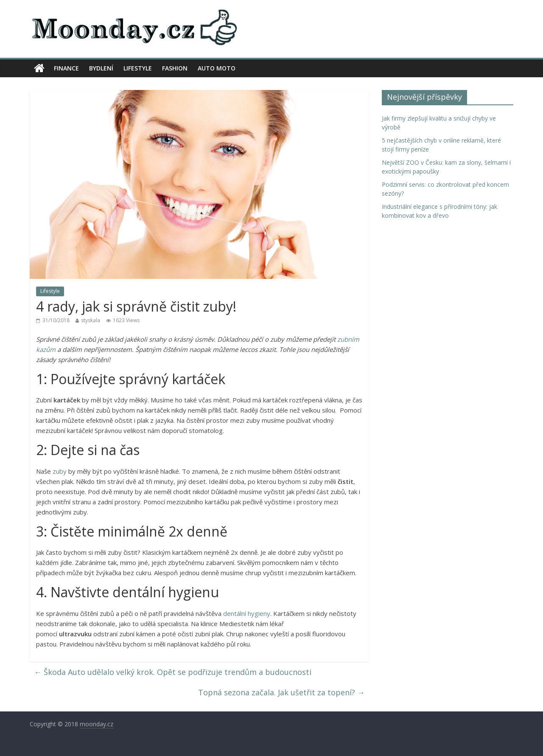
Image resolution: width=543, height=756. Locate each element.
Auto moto (217, 68)
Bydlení (101, 68)
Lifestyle (138, 68)
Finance (66, 68)
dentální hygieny (247, 613)
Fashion (175, 68)
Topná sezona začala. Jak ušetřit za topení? (281, 692)
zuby (60, 471)
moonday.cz (97, 724)
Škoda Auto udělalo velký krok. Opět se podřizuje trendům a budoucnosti (173, 672)
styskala (91, 320)
